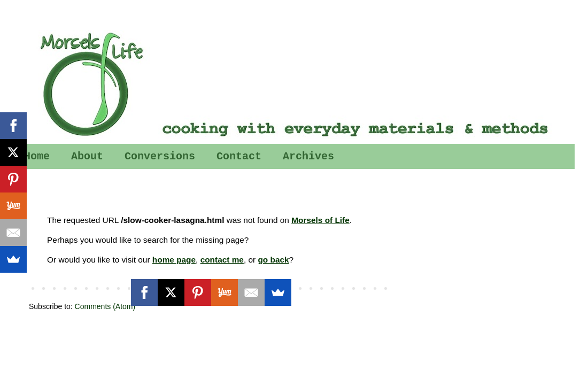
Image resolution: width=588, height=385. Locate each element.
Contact (239, 156)
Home (37, 156)
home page (174, 260)
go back (273, 260)
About (87, 156)
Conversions (160, 156)
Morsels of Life (320, 220)
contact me (222, 260)
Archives (308, 156)
